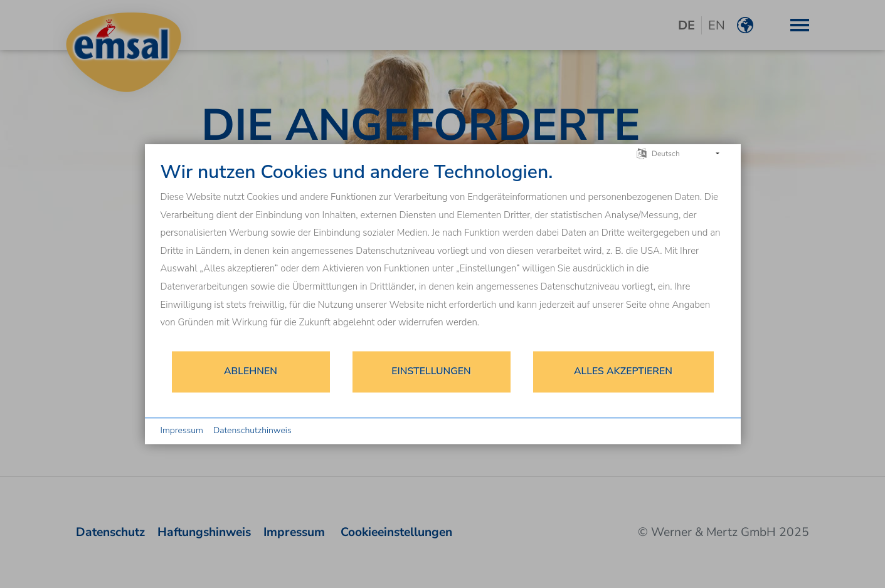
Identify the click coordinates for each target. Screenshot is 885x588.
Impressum (182, 430)
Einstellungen (431, 371)
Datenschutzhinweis (252, 430)
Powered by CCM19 (689, 431)
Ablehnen (251, 371)
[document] (443, 255)
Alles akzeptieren (623, 371)
